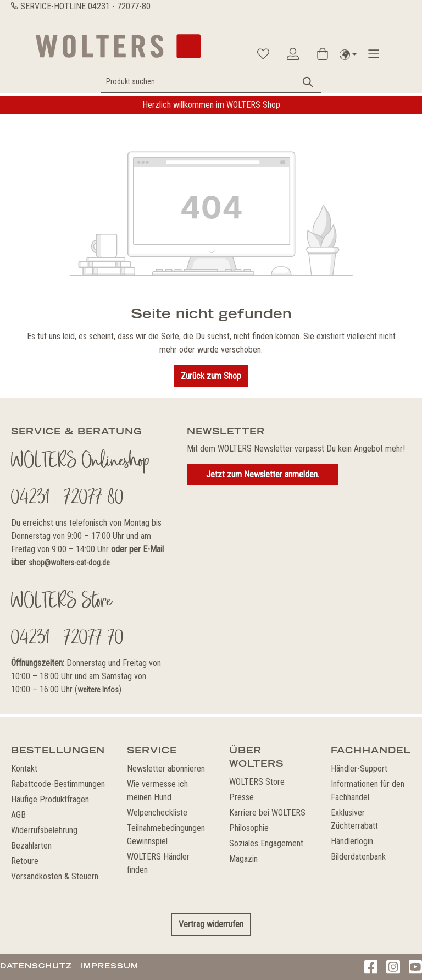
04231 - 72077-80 (119, 6)
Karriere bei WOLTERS (267, 813)
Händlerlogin (352, 841)
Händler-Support (359, 769)
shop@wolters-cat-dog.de (69, 563)
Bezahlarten (31, 846)
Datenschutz (36, 966)
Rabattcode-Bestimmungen (58, 784)
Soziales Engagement (266, 843)
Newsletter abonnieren (166, 769)
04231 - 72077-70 (67, 639)
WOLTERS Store (257, 782)
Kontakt (24, 769)
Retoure (25, 861)
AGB (18, 815)
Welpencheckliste (157, 813)
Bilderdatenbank (358, 857)
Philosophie (249, 828)
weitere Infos (98, 690)
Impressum (110, 966)
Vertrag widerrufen (211, 924)
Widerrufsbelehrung (44, 830)
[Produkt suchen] (199, 82)
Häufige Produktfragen (50, 799)
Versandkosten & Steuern (55, 876)
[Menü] (374, 54)
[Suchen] (308, 82)
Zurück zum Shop (211, 376)
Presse (241, 797)
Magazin (243, 859)
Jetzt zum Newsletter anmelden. (263, 474)
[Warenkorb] (323, 54)
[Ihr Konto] (293, 54)
